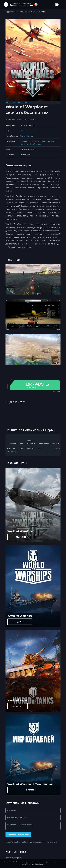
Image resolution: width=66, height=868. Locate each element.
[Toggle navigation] (6, 5)
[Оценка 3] (12, 102)
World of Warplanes (21, 531)
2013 (22, 130)
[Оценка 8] (24, 102)
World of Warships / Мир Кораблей (31, 784)
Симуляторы (23, 12)
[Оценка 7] (21, 102)
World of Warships (20, 616)
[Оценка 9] (26, 102)
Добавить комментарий (18, 834)
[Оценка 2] (9, 102)
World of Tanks (17, 700)
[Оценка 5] (17, 102)
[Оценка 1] (7, 102)
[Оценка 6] (19, 102)
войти (18, 842)
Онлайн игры (35, 144)
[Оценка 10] (28, 102)
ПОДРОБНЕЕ (21, 537)
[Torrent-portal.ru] (24, 4)
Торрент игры (11, 12)
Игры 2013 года (38, 141)
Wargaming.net (27, 136)
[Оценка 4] (14, 102)
